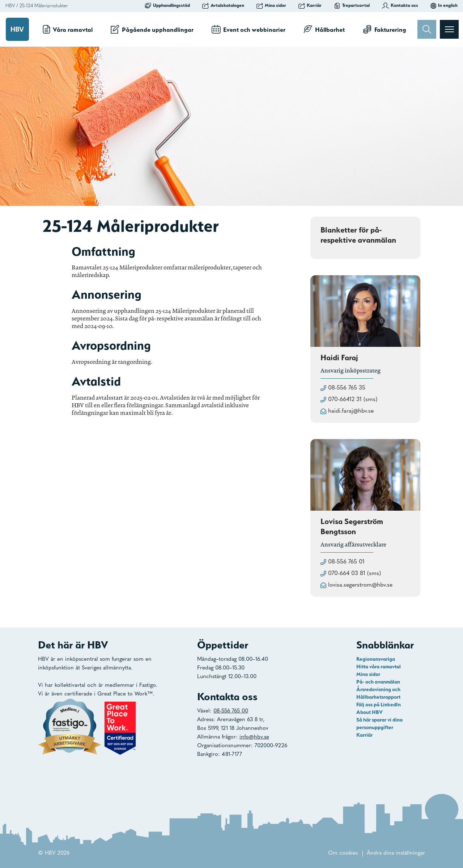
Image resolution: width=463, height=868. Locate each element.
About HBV (369, 712)
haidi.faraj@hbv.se (351, 411)
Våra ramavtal (68, 29)
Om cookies (343, 853)
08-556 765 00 (231, 711)
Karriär (310, 5)
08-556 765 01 (346, 562)
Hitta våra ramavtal (379, 667)
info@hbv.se (254, 737)
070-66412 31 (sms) (353, 400)
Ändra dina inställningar (396, 853)
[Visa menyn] (449, 29)
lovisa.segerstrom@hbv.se (360, 585)
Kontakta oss (400, 5)
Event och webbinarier (249, 29)
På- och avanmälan (378, 682)
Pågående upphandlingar (152, 29)
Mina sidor (271, 5)
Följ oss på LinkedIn (379, 705)
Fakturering (385, 29)
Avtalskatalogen (223, 5)
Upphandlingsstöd (167, 5)
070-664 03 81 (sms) (354, 574)
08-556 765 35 (347, 388)
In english (444, 5)
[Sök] (427, 29)
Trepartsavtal (352, 5)
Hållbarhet (324, 29)
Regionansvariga (376, 659)
